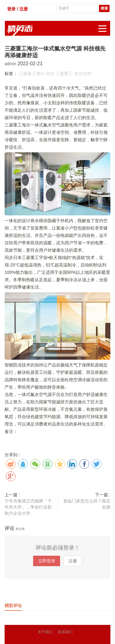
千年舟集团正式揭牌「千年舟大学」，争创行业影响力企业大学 (28, 507)
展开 (104, 25)
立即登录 (47, 561)
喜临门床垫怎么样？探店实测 (87, 504)
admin (11, 64)
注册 (73, 561)
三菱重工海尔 (32, 74)
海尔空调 (82, 74)
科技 (50, 74)
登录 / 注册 (17, 9)
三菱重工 (64, 74)
